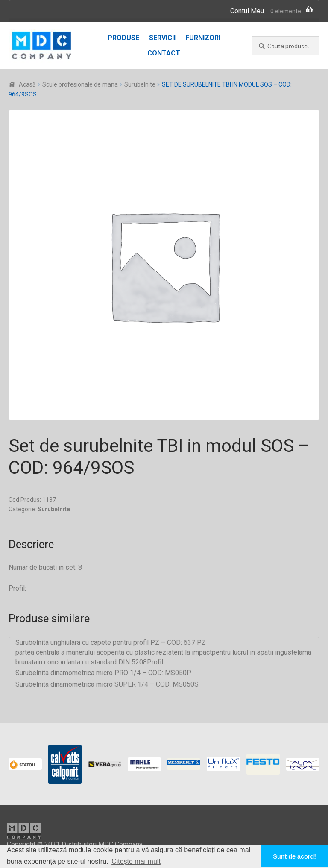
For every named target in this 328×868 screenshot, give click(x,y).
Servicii (162, 38)
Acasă (27, 84)
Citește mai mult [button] (136, 861)
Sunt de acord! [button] (294, 856)
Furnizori (203, 38)
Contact (164, 53)
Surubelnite (140, 84)
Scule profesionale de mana (80, 84)
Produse (123, 38)
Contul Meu (247, 11)
